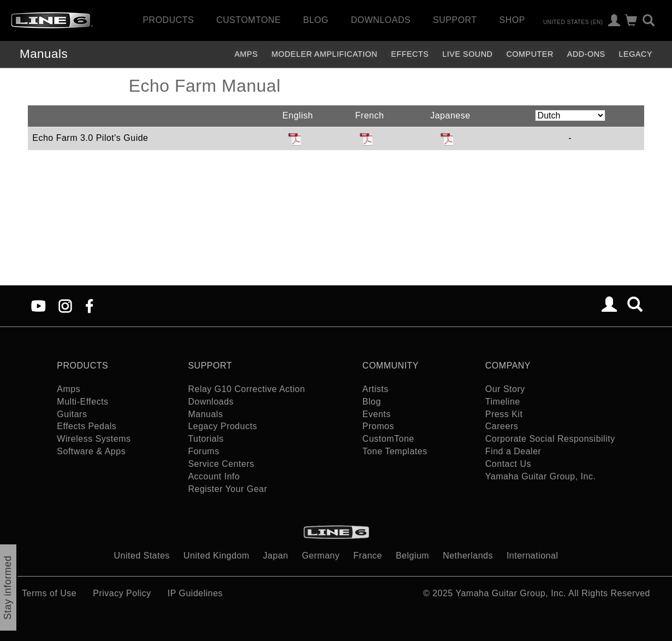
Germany (321, 556)
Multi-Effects (82, 402)
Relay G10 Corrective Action (246, 389)
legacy (636, 54)
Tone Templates (395, 451)
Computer (530, 54)
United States (142, 556)
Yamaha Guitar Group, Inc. (541, 476)
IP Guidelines (195, 593)
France (368, 556)
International (533, 556)
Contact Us (508, 464)
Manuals (44, 54)
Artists (376, 389)
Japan (276, 556)
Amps (246, 54)
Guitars (72, 414)
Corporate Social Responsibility (550, 439)
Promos (378, 426)
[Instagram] (65, 305)
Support (455, 20)
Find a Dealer (513, 451)
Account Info (214, 476)
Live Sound (467, 54)
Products (168, 20)
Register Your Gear (227, 489)
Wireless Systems (94, 439)
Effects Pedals (87, 426)
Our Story (505, 389)
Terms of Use (49, 593)
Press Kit (504, 414)
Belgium (412, 556)
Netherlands (468, 556)
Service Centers (221, 464)
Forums (203, 451)
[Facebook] (89, 305)
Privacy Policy (122, 593)
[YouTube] (38, 305)
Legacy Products (222, 426)
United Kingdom (216, 556)
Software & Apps (91, 451)
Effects (410, 54)
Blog (316, 20)
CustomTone (248, 20)
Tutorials (206, 439)
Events (377, 414)
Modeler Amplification (324, 54)
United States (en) (573, 22)
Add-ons (586, 54)
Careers (502, 426)
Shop (512, 20)
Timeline (503, 402)
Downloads (381, 20)
